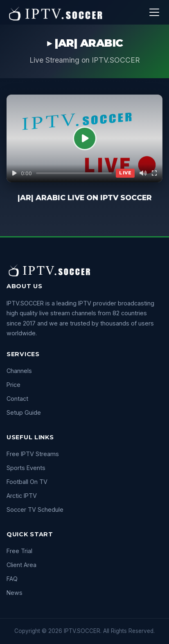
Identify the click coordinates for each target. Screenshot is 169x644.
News (15, 593)
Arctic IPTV (22, 496)
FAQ (12, 579)
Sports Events (26, 468)
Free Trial (19, 551)
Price (14, 385)
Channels (19, 371)
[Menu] (154, 12)
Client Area (21, 565)
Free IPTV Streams (33, 454)
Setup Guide (24, 412)
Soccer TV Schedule (35, 510)
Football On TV (27, 482)
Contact (17, 399)
